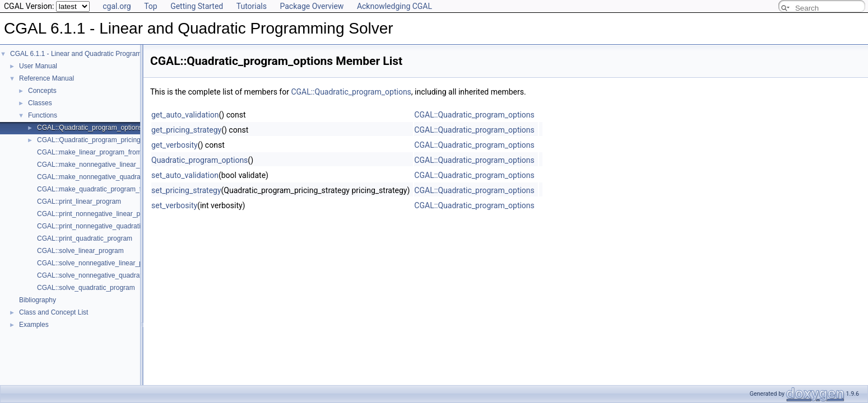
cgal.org (117, 6)
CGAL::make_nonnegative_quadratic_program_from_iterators (129, 177)
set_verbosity (174, 205)
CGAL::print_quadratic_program (85, 238)
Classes (40, 103)
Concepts (42, 91)
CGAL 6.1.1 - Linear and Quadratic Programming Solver (94, 54)
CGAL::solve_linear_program (80, 251)
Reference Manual (47, 78)
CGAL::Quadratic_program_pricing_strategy (103, 140)
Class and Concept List (54, 312)
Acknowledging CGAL (394, 6)
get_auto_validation (185, 115)
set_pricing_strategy (186, 190)
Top (151, 6)
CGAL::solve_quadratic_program (86, 288)
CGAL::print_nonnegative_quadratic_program (105, 226)
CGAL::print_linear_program (79, 201)
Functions (43, 115)
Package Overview (312, 6)
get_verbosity (175, 145)
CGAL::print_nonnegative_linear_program (99, 214)
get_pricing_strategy (186, 130)
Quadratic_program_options (199, 160)
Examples (34, 325)
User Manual (38, 66)
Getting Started (197, 6)
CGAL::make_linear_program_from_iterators (103, 152)
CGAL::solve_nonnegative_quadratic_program (106, 275)
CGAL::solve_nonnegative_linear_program (101, 263)
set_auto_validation (185, 175)
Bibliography (38, 300)
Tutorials (252, 6)
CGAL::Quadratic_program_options (90, 128)
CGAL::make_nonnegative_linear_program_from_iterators (124, 165)
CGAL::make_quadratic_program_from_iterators (109, 189)
